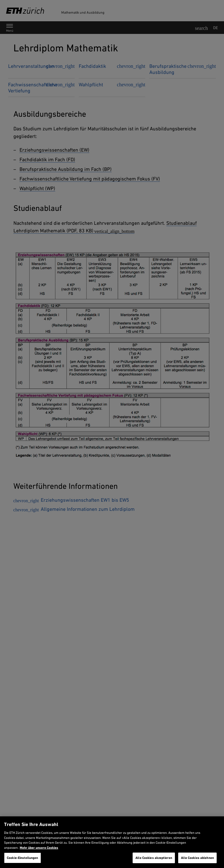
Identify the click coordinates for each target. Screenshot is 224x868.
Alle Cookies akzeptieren (154, 858)
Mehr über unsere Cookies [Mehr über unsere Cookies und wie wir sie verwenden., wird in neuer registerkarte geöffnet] (39, 848)
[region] (112, 842)
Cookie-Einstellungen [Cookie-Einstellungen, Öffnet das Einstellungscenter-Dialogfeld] (23, 858)
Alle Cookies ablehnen (197, 858)
